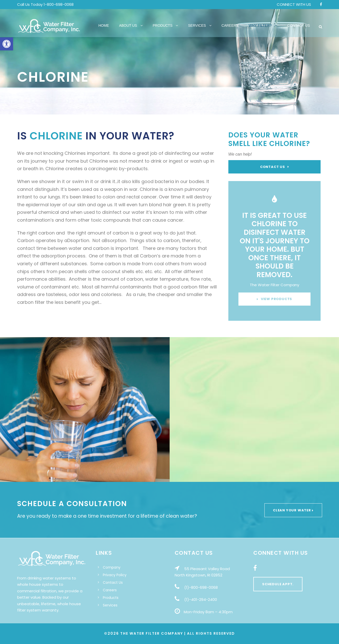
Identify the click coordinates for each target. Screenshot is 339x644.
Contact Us (299, 25)
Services (197, 25)
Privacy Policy (115, 575)
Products (163, 25)
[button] (7, 44)
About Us (128, 25)
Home (104, 25)
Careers (230, 25)
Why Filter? (260, 25)
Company (112, 567)
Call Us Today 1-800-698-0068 (45, 4)
